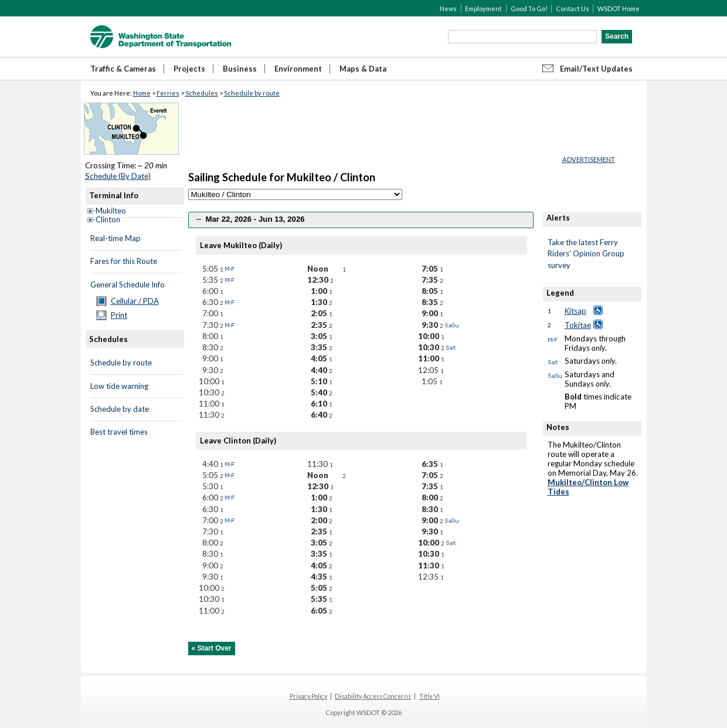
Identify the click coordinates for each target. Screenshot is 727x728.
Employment (483, 9)
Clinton (108, 219)
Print (119, 315)
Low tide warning (119, 386)
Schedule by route (252, 93)
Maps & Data (363, 69)
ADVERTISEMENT (589, 159)
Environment (298, 69)
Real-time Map (115, 238)
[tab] (361, 220)
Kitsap (575, 311)
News (448, 9)
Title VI (429, 696)
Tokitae (578, 325)
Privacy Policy (308, 696)
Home (142, 93)
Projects (189, 69)
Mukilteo (111, 211)
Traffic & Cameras (123, 69)
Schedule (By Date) (118, 176)
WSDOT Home (619, 9)
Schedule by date (120, 409)
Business (240, 69)
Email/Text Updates (596, 69)
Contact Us (573, 9)
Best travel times (119, 432)
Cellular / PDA (135, 301)
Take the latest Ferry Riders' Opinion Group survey (586, 254)
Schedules (202, 93)
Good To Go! (529, 9)
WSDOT (161, 37)
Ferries (168, 93)
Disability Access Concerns (373, 696)
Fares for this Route (124, 261)
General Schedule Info (128, 285)
